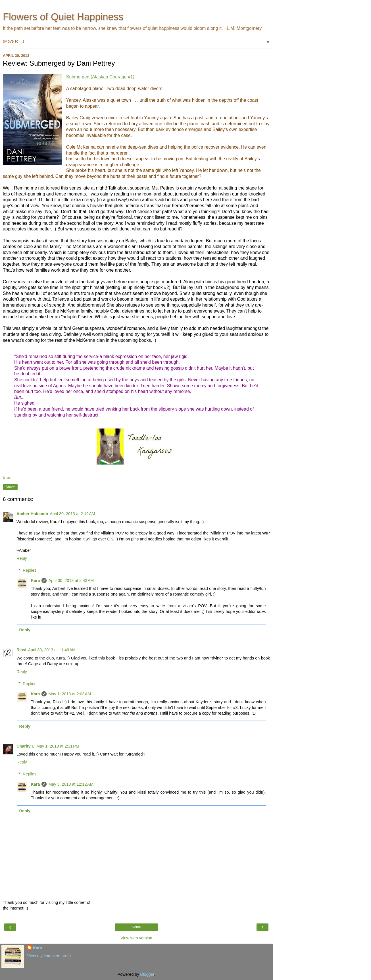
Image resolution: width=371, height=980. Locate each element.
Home (136, 927)
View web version (136, 938)
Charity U (26, 746)
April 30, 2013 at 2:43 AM (71, 580)
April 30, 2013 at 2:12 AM (72, 514)
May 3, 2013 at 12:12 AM (71, 784)
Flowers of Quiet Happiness (63, 17)
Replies (30, 570)
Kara (35, 580)
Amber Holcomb (32, 514)
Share (10, 487)
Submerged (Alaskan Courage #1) (100, 77)
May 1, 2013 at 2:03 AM (70, 694)
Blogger (147, 974)
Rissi (21, 650)
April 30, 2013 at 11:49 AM (52, 650)
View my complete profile (50, 956)
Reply (22, 558)
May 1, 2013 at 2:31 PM (58, 746)
